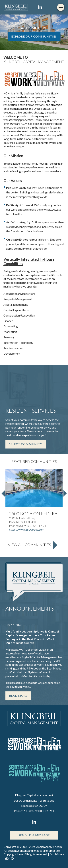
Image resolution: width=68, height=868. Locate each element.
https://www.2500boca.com (27, 529)
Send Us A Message (34, 835)
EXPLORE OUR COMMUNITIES (34, 36)
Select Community (26, 444)
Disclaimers (57, 854)
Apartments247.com (49, 847)
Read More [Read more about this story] (18, 696)
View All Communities (29, 545)
